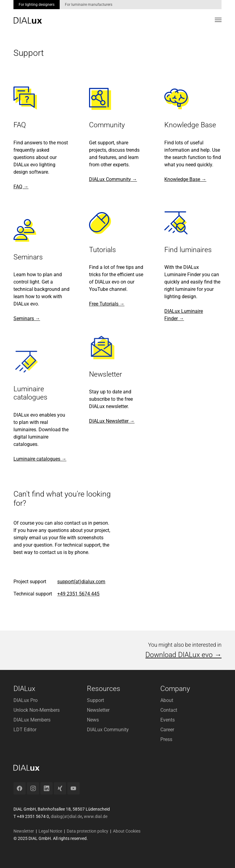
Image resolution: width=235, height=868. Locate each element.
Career (167, 730)
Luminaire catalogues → (40, 459)
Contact (169, 710)
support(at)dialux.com (81, 582)
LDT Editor (25, 730)
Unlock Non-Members (37, 710)
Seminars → (27, 318)
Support (95, 700)
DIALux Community (108, 730)
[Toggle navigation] (218, 20)
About (167, 700)
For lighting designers (37, 5)
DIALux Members (32, 720)
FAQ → (21, 187)
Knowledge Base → (185, 179)
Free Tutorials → (107, 304)
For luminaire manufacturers (89, 5)
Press (166, 739)
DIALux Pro (26, 700)
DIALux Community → (113, 179)
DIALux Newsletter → (112, 421)
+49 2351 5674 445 (78, 594)
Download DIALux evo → (183, 655)
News (93, 720)
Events (168, 720)
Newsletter (98, 710)
